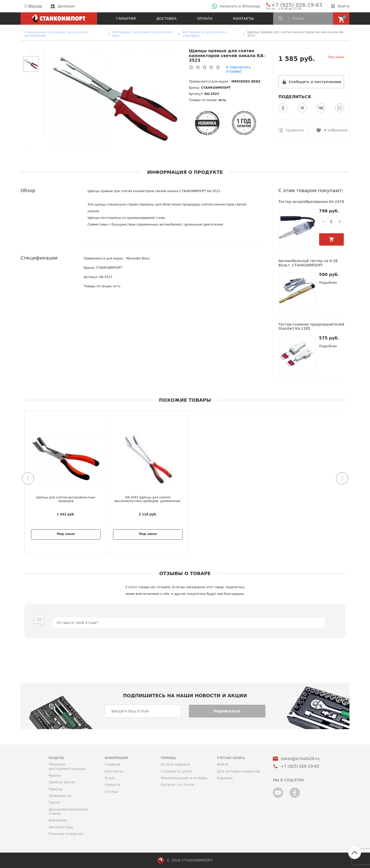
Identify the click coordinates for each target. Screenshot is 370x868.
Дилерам (62, 6)
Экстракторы (61, 827)
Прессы (55, 789)
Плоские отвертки (66, 834)
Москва (33, 6)
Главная (112, 764)
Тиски (54, 802)
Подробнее (328, 283)
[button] (31, 51)
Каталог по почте (178, 785)
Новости (112, 785)
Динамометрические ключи (68, 811)
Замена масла (62, 782)
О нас (110, 778)
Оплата (205, 19)
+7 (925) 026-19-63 (291, 5)
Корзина (225, 778)
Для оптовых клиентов (238, 771)
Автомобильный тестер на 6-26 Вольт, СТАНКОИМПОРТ (308, 263)
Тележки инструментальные (67, 766)
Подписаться (227, 711)
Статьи (111, 792)
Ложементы (60, 796)
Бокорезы (58, 820)
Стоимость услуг (177, 771)
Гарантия (126, 19)
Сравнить (295, 130)
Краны (55, 775)
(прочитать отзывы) (238, 69)
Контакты (243, 19)
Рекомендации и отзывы (184, 778)
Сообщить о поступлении (315, 82)
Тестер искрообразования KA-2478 (311, 202)
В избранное (336, 130)
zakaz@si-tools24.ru (300, 759)
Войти (340, 6)
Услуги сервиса (175, 764)
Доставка (166, 19)
